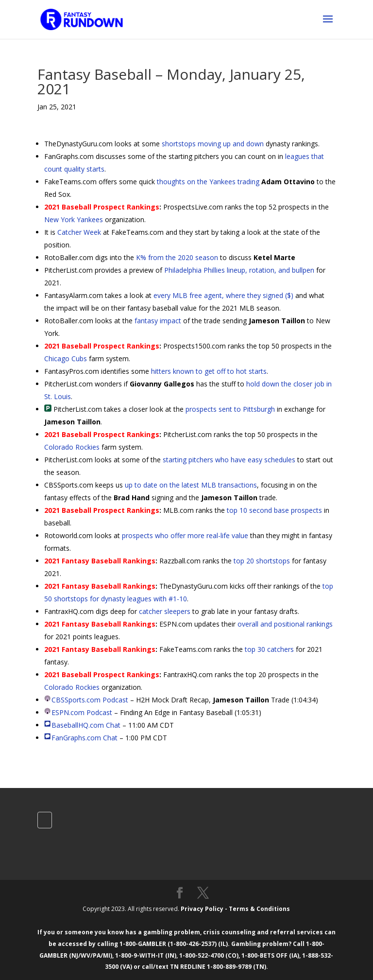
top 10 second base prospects (274, 510)
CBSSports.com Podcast (90, 700)
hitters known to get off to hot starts (209, 371)
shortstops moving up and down (213, 144)
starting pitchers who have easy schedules (229, 460)
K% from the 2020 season (177, 257)
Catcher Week (79, 232)
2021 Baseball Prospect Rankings (102, 207)
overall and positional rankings (285, 624)
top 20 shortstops (262, 561)
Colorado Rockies (72, 447)
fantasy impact (158, 321)
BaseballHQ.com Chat (86, 725)
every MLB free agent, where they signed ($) (223, 295)
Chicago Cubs (66, 359)
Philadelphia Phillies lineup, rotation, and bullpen (239, 270)
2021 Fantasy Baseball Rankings (100, 561)
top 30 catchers (269, 649)
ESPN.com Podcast (82, 712)
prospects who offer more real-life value (185, 535)
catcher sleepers (165, 611)
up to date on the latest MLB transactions (191, 485)
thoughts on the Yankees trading (208, 182)
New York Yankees (74, 219)
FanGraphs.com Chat (85, 738)
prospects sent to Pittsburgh (230, 409)
